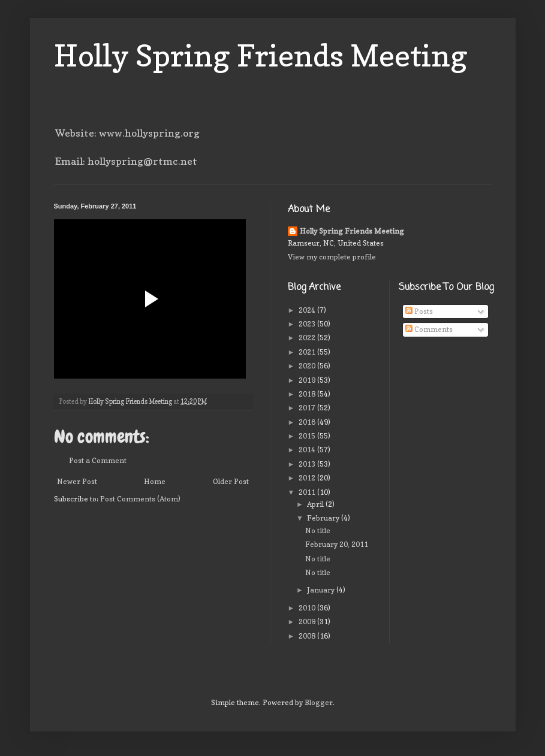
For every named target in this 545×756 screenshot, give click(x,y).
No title (318, 530)
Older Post (231, 481)
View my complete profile (332, 257)
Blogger (319, 702)
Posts (419, 311)
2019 (308, 380)
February (324, 518)
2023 (308, 324)
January (322, 590)
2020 (308, 366)
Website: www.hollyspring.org (127, 133)
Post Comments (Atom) (140, 499)
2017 (308, 408)
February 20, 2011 (337, 544)
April (316, 504)
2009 (308, 622)
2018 (308, 394)
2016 (308, 422)
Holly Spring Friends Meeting (261, 55)
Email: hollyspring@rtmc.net (126, 161)
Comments (429, 329)
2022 (308, 338)
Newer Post (77, 481)
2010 (308, 608)
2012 (308, 478)
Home (155, 481)
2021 (308, 352)
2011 (308, 492)
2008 (308, 636)
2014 (308, 450)
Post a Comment (98, 460)
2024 (308, 310)
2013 (308, 464)
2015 (308, 436)
